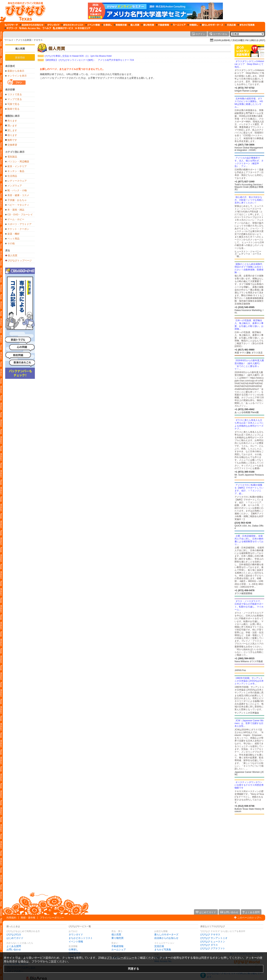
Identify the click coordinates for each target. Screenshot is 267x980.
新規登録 (20, 58)
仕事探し (73, 950)
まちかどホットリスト (81, 938)
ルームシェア (119, 950)
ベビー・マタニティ (18, 205)
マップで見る (15, 99)
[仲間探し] (193, 25)
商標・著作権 (28, 918)
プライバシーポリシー (52, 918)
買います (12, 126)
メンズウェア (15, 186)
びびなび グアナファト (213, 948)
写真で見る (13, 104)
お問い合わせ (14, 950)
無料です (12, 140)
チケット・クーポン (18, 229)
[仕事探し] (107, 25)
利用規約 (11, 918)
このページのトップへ (249, 918)
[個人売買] (134, 25)
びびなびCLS (14, 935)
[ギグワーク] (11, 28)
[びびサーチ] (11, 25)
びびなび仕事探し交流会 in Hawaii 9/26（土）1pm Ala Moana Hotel (75, 56)
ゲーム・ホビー (16, 219)
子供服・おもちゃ (17, 200)
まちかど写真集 (163, 950)
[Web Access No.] (30, 28)
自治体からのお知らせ (166, 938)
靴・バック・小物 (17, 190)
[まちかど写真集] (246, 25)
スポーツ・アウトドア (19, 224)
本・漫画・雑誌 (16, 210)
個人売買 (20, 49)
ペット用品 (13, 239)
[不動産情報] (163, 25)
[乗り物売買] (148, 25)
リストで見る (15, 94)
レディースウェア (17, 181)
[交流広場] (230, 25)
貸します (12, 130)
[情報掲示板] (120, 25)
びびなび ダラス (209, 945)
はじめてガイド (15, 938)
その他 (11, 243)
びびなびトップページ (20, 260)
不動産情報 (117, 946)
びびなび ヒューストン (213, 942)
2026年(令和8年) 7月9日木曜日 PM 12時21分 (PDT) (239, 40)
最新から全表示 (16, 71)
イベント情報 (76, 942)
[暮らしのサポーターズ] (212, 25)
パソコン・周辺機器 (18, 162)
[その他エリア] (83, 28)
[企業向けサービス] (63, 28)
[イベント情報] (93, 25)
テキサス (38, 40)
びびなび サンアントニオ (214, 938)
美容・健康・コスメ (18, 195)
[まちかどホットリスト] (72, 25)
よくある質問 (14, 946)
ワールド (9, 40)
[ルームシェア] (178, 25)
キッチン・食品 (16, 171)
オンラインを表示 (17, 76)
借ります (12, 135)
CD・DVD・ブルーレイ (20, 215)
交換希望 (12, 145)
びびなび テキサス (210, 935)
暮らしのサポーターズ (166, 935)
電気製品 (12, 157)
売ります (12, 121)
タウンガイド (76, 935)
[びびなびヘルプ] (47, 28)
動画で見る (13, 109)
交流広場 (159, 946)
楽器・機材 (13, 234)
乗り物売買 (117, 938)
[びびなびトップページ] (24, 11)
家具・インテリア (17, 166)
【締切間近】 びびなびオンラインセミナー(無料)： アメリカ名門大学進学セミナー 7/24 (86, 60)
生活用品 (12, 176)
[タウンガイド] (52, 25)
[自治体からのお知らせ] (32, 25)
